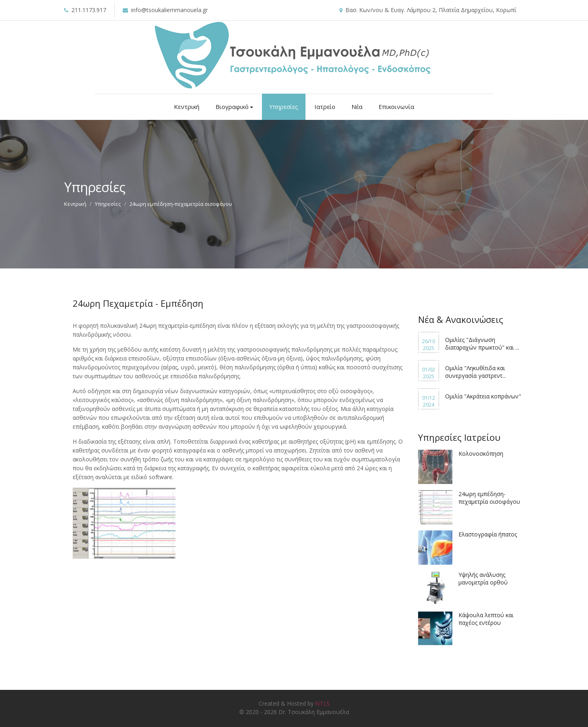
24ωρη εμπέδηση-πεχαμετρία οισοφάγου (489, 498)
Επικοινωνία (396, 107)
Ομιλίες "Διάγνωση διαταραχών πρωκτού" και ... (482, 344)
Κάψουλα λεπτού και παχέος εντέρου (486, 619)
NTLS (322, 703)
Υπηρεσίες (284, 107)
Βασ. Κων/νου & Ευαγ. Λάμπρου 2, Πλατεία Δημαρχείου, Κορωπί (431, 10)
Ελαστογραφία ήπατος (488, 534)
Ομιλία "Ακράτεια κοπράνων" (483, 396)
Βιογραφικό (234, 107)
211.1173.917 (89, 10)
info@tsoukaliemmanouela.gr (169, 10)
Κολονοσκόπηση (481, 454)
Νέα (357, 107)
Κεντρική (187, 107)
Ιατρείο (325, 107)
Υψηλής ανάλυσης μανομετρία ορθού (483, 578)
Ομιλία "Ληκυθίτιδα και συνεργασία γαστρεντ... (476, 372)
